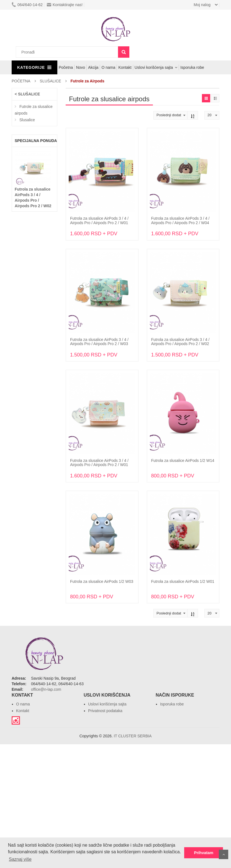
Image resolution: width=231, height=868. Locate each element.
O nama (108, 67)
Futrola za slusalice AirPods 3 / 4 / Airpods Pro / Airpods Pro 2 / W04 (180, 220)
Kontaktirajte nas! (65, 5)
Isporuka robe (192, 67)
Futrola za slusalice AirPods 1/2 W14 (183, 460)
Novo (80, 67)
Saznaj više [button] (20, 859)
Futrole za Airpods (88, 81)
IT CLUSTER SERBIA (133, 736)
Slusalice (27, 120)
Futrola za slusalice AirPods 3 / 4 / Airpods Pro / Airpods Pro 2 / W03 (99, 342)
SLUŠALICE (51, 81)
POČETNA (21, 81)
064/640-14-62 (27, 5)
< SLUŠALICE (27, 94)
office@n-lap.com (46, 689)
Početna (66, 67)
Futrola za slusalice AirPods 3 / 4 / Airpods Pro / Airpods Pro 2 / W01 (99, 220)
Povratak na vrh (224, 854)
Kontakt (125, 67)
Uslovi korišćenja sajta (154, 67)
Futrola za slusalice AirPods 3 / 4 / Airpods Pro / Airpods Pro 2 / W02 (180, 342)
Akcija (93, 67)
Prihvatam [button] (204, 853)
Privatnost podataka (105, 711)
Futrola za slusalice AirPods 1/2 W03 (102, 581)
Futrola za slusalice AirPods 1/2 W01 (183, 581)
